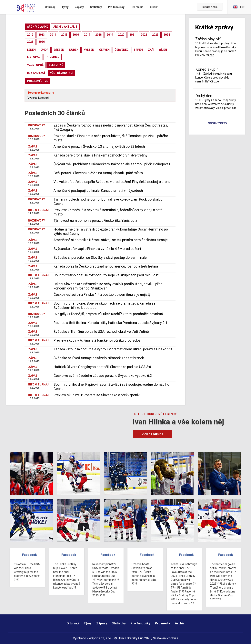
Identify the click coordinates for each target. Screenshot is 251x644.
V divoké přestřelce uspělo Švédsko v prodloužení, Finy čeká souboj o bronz (112, 182)
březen (59, 50)
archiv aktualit (65, 27)
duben (74, 50)
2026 (42, 42)
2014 (53, 35)
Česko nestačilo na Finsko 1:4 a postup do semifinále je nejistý (102, 294)
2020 (121, 35)
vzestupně (35, 65)
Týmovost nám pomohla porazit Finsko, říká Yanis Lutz (95, 220)
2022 (144, 35)
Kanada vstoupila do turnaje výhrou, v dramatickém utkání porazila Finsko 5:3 (113, 349)
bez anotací (36, 73)
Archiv (180, 623)
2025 (30, 42)
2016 (76, 35)
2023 (155, 35)
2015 (64, 35)
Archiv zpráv (217, 124)
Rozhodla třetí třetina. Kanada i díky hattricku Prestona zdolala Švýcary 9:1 (110, 323)
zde (212, 55)
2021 (133, 35)
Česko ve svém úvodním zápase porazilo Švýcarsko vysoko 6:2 (103, 376)
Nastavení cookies (166, 638)
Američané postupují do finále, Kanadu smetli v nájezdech (98, 190)
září (151, 50)
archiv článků (38, 27)
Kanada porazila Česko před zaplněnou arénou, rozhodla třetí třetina (106, 266)
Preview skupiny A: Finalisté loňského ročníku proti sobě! (97, 340)
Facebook (30, 555)
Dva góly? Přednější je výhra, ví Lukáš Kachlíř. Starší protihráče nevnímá (108, 314)
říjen (163, 50)
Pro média (163, 623)
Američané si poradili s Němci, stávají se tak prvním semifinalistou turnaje (111, 240)
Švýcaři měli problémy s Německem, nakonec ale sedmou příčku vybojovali (112, 164)
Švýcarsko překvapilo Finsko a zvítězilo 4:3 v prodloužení (97, 249)
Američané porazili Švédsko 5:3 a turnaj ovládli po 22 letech (99, 146)
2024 (167, 35)
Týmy (88, 623)
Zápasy (102, 623)
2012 (30, 35)
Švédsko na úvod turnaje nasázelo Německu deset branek (99, 358)
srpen (138, 50)
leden (31, 50)
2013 (42, 35)
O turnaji (73, 623)
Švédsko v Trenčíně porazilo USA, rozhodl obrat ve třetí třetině (101, 331)
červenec (122, 50)
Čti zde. (215, 81)
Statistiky (119, 623)
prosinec (53, 57)
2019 (110, 35)
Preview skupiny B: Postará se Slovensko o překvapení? (97, 395)
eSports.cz (97, 638)
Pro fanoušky (140, 623)
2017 (87, 35)
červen (104, 50)
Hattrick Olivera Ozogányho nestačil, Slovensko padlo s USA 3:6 (102, 367)
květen (89, 50)
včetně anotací (62, 73)
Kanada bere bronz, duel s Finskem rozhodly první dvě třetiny (100, 155)
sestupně (56, 65)
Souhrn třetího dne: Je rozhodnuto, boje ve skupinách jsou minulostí (106, 275)
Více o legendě (152, 434)
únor (45, 50)
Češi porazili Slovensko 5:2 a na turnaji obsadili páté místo (98, 173)
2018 (98, 35)
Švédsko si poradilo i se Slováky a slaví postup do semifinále (100, 257)
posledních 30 (38, 81)
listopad (34, 57)
